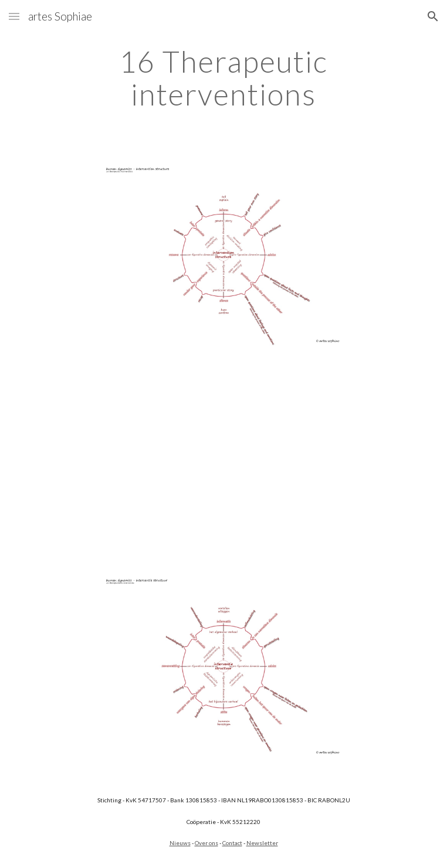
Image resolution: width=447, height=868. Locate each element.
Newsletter (262, 843)
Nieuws (180, 843)
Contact (232, 843)
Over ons (206, 843)
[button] (14, 16)
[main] (223, 78)
